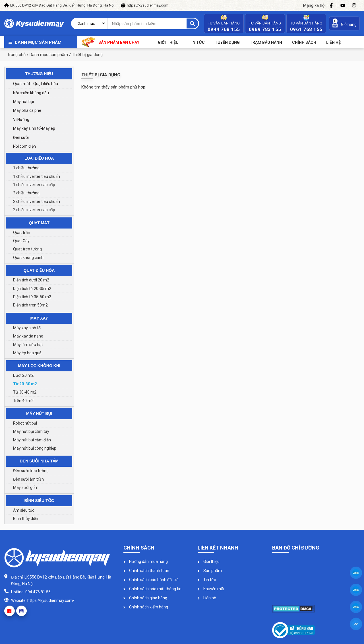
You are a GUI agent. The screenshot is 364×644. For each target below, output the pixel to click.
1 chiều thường (26, 168)
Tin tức (197, 42)
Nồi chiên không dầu (31, 93)
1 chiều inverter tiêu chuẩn (37, 176)
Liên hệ (207, 598)
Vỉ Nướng (21, 120)
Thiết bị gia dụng (87, 55)
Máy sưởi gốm (26, 487)
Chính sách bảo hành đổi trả (151, 580)
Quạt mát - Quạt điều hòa (36, 84)
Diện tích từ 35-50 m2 (32, 297)
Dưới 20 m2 (23, 375)
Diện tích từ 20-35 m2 (32, 289)
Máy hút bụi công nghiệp (35, 448)
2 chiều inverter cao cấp (34, 210)
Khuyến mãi (211, 589)
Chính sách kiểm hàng (146, 607)
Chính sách (304, 42)
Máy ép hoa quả (27, 353)
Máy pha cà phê (27, 110)
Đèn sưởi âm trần (28, 479)
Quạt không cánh (28, 258)
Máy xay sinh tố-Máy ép (34, 128)
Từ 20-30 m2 (25, 384)
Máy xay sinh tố (27, 328)
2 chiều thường (26, 193)
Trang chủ (16, 55)
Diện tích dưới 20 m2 (31, 280)
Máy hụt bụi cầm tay (31, 431)
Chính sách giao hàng (145, 598)
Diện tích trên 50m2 (30, 305)
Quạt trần (22, 233)
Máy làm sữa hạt (28, 345)
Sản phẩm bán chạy (110, 42)
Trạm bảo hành (266, 42)
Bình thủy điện (26, 519)
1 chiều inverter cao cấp (34, 185)
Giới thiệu (168, 42)
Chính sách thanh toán (146, 571)
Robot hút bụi (25, 423)
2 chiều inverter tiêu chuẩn (37, 201)
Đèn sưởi (21, 137)
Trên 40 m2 (23, 401)
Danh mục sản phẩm (38, 42)
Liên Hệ (333, 42)
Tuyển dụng (227, 42)
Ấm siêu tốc (24, 510)
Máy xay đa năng (28, 336)
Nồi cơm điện (24, 146)
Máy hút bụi (23, 102)
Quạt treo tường (27, 249)
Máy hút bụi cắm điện (32, 440)
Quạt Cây (21, 241)
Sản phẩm (210, 571)
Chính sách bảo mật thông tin (152, 589)
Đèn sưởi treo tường (31, 471)
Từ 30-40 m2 (25, 392)
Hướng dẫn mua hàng (146, 561)
